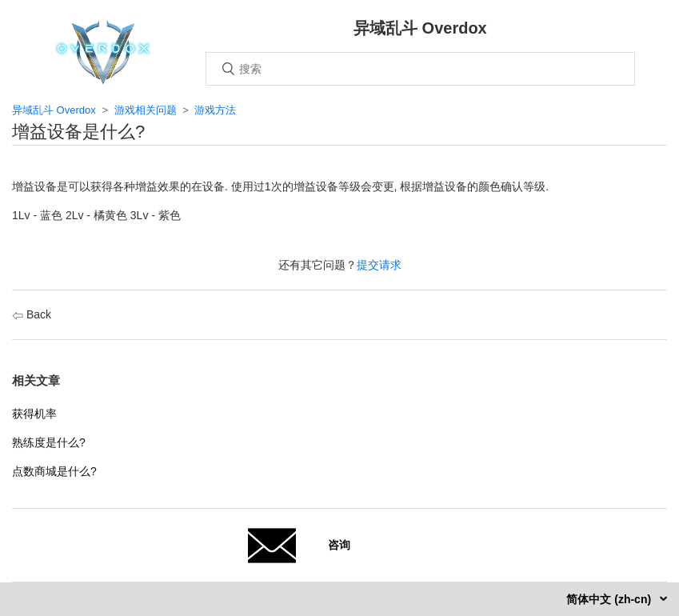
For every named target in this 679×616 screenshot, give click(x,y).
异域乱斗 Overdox (54, 110)
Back (32, 314)
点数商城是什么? (54, 471)
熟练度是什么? (49, 442)
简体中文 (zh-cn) (610, 599)
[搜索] (420, 69)
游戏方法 (215, 110)
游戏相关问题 (146, 110)
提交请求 (379, 265)
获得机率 (34, 414)
